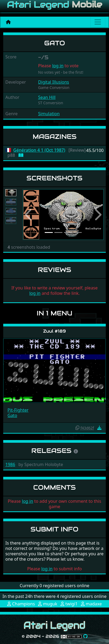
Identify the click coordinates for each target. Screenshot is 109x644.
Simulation (49, 114)
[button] (29, 215)
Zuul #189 (54, 331)
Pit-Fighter (18, 410)
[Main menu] (98, 22)
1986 (10, 464)
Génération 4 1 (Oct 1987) (39, 150)
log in (58, 66)
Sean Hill (47, 97)
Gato (12, 415)
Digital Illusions (53, 82)
